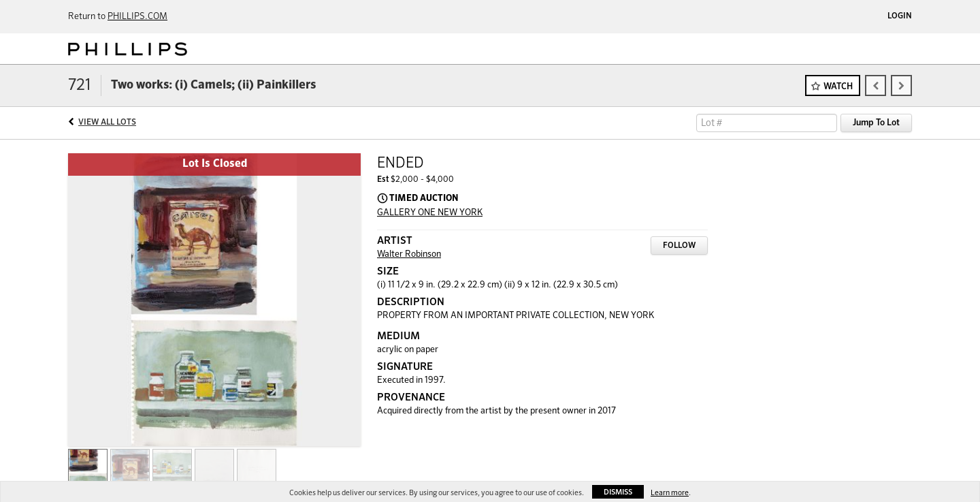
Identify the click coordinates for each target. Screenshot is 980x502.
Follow (679, 246)
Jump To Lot (876, 123)
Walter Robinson (409, 254)
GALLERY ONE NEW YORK (430, 213)
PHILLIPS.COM (137, 17)
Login (900, 16)
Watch (838, 87)
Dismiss (618, 492)
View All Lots (107, 123)
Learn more (670, 493)
